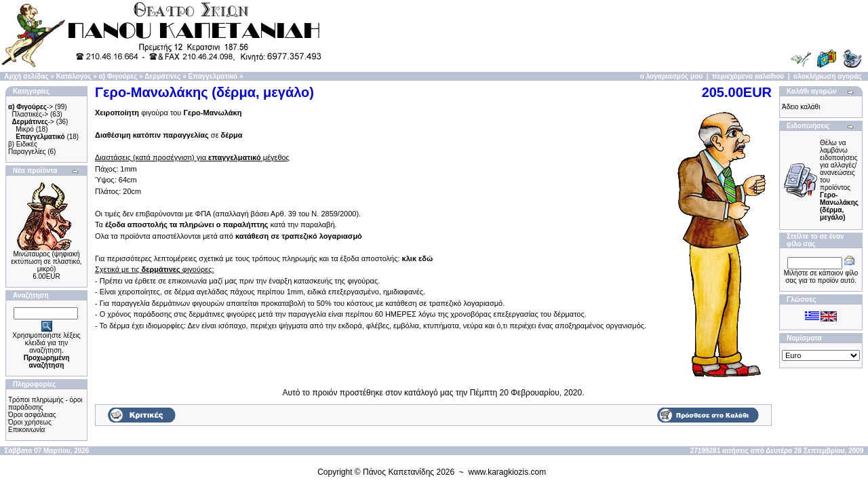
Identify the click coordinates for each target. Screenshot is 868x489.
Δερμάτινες (162, 76)
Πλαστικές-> (31, 114)
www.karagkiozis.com (508, 472)
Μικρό (25, 129)
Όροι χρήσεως (30, 422)
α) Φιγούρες (118, 76)
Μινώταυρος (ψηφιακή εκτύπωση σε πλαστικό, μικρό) (46, 261)
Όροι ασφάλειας (32, 415)
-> (31, 107)
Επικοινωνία (26, 430)
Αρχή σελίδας (26, 76)
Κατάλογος (74, 76)
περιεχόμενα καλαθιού (748, 76)
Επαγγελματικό (213, 76)
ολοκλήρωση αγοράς (828, 76)
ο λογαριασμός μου (671, 76)
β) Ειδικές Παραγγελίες (27, 148)
